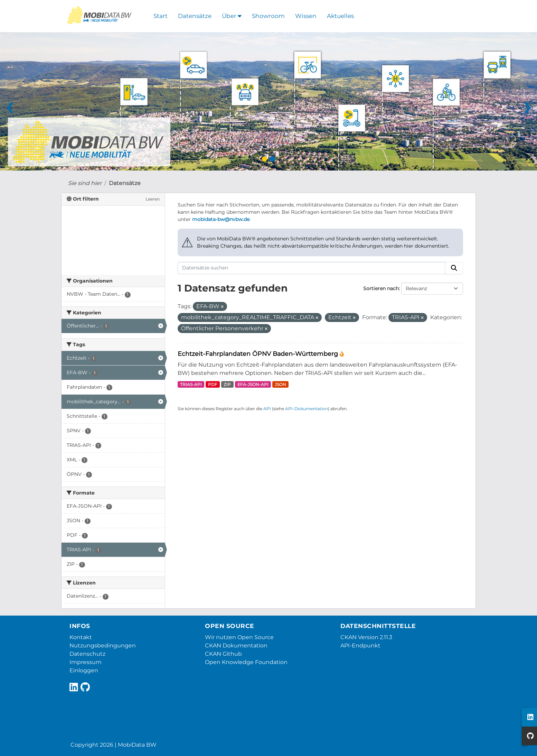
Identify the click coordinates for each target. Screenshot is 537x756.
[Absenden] (454, 268)
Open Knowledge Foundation (246, 662)
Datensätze (195, 16)
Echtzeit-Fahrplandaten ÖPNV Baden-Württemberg (259, 354)
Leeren (153, 199)
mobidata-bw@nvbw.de (221, 219)
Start (161, 16)
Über (232, 16)
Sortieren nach (381, 288)
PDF (213, 384)
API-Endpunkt (360, 646)
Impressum (86, 662)
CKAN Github (223, 654)
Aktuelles (340, 16)
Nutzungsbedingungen (103, 646)
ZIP (227, 384)
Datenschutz (87, 654)
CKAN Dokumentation (236, 646)
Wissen (306, 16)
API (267, 409)
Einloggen (84, 670)
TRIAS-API (191, 384)
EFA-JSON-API (253, 384)
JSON (280, 384)
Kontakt (81, 637)
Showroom (268, 16)
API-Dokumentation (307, 409)
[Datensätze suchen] (312, 268)
